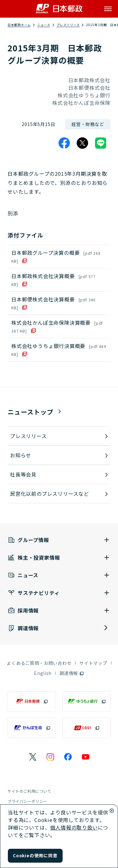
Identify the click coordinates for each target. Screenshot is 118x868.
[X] (82, 143)
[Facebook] (64, 143)
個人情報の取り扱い (74, 827)
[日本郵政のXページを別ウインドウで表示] (33, 757)
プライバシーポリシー (27, 801)
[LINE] (101, 143)
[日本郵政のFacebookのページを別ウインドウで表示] (68, 757)
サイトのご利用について (29, 791)
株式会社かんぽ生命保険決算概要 (57, 326)
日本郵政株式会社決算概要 (53, 280)
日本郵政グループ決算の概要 (56, 256)
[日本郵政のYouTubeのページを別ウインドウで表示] (86, 757)
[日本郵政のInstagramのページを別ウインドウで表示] (50, 757)
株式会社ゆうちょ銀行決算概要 (59, 349)
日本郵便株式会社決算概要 (53, 303)
